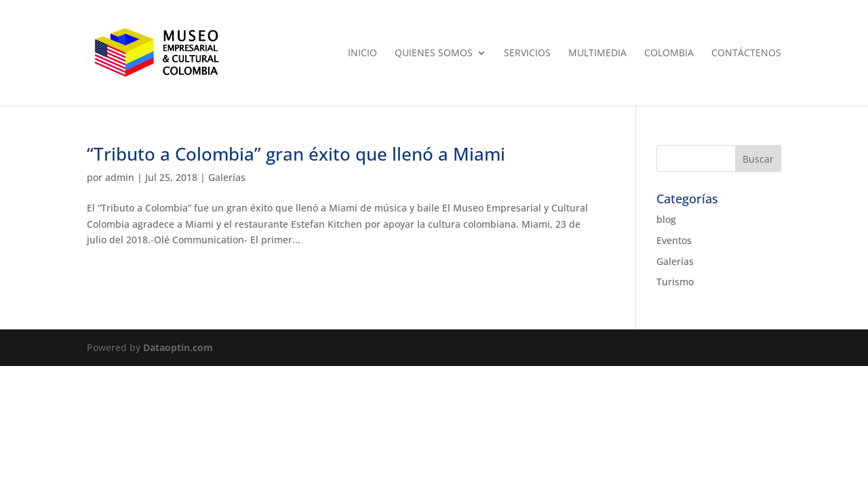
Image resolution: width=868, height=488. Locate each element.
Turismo (675, 282)
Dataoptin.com (178, 347)
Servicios (527, 54)
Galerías (227, 177)
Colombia (669, 54)
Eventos (674, 240)
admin (120, 177)
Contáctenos (746, 54)
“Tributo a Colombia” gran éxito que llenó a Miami (296, 154)
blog (666, 219)
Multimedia (597, 54)
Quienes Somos (434, 54)
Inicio (362, 54)
